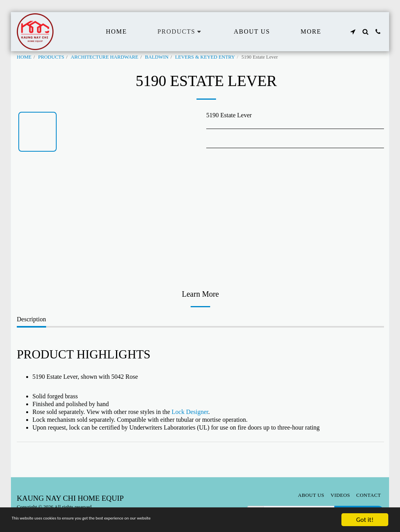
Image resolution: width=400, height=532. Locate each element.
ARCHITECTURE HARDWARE (104, 57)
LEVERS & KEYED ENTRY (205, 57)
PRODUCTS (51, 57)
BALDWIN (157, 57)
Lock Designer (190, 412)
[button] (353, 32)
